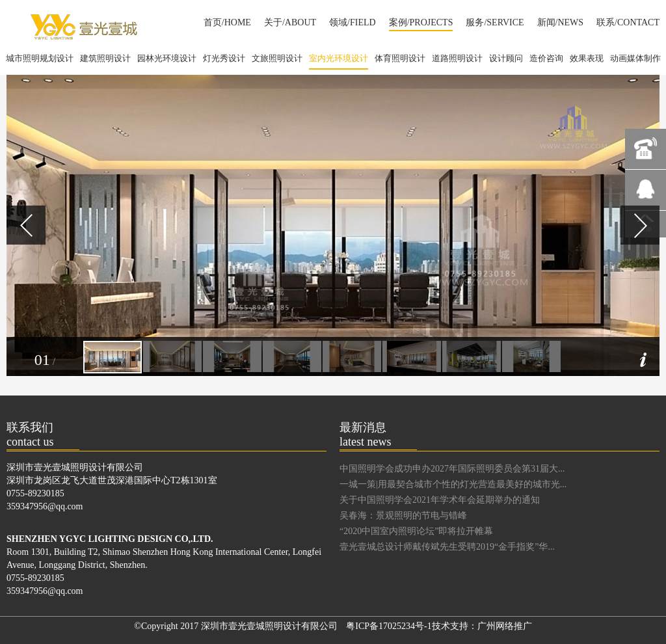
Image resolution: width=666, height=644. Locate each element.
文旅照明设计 (277, 58)
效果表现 (587, 58)
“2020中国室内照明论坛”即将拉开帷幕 (416, 531)
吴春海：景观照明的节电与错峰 (403, 516)
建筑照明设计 (105, 58)
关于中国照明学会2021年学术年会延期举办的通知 (440, 500)
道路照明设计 (457, 58)
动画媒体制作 (635, 58)
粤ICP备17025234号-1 (389, 626)
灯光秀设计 (224, 58)
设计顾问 (506, 58)
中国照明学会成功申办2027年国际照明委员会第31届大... (452, 469)
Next (640, 225)
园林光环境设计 (167, 58)
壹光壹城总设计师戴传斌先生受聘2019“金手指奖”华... (447, 547)
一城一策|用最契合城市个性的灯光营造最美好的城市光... (453, 484)
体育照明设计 (400, 58)
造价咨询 (546, 58)
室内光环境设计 (339, 61)
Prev (26, 225)
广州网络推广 (505, 626)
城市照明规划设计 (40, 58)
